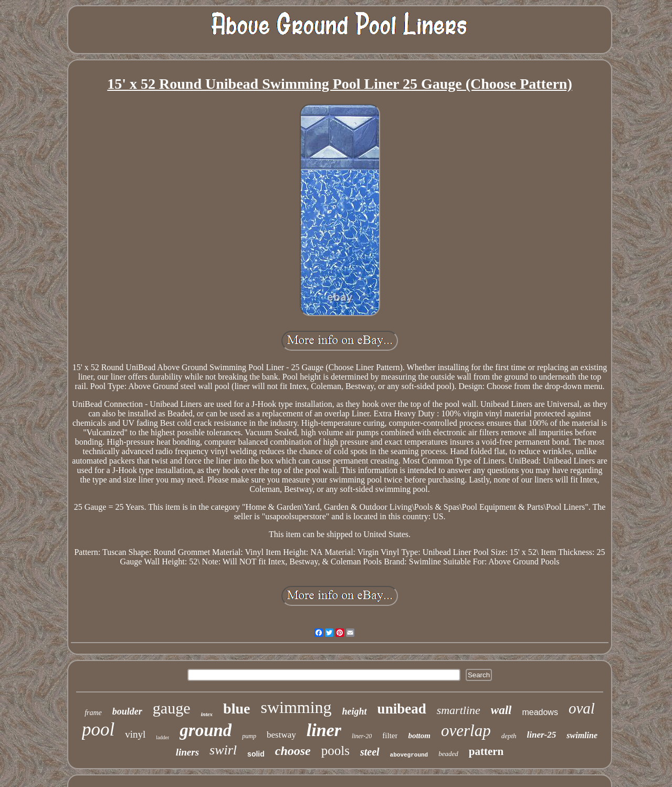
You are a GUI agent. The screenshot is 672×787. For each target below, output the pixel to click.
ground (206, 730)
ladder (162, 737)
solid (256, 754)
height (355, 711)
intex (207, 714)
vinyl (135, 734)
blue (237, 709)
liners (187, 752)
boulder (127, 711)
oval (582, 708)
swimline (582, 735)
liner (324, 730)
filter (390, 736)
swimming (296, 707)
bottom (419, 736)
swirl (223, 750)
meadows (540, 712)
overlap (466, 731)
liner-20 (362, 736)
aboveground (409, 755)
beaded (448, 754)
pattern (486, 751)
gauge (172, 708)
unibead (402, 709)
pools (335, 751)
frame (93, 713)
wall (501, 710)
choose (293, 751)
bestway (281, 735)
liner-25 (542, 735)
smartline (459, 710)
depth (509, 736)
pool (98, 730)
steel (370, 752)
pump (249, 736)
